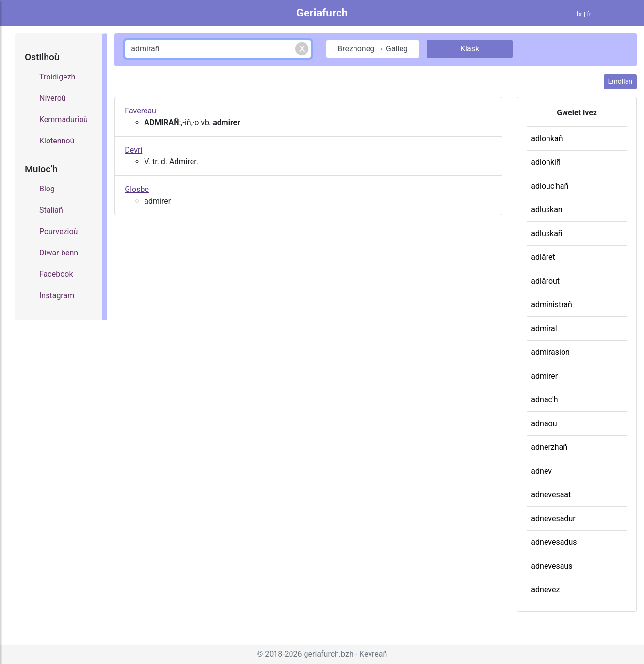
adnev (541, 471)
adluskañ (547, 233)
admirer (544, 376)
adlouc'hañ (550, 186)
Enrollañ (620, 81)
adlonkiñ (546, 162)
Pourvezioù (58, 231)
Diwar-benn (59, 253)
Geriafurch (322, 13)
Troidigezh (57, 77)
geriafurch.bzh (329, 654)
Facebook (56, 274)
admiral (544, 328)
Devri (133, 150)
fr (589, 14)
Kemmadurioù (64, 119)
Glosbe (137, 189)
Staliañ (51, 210)
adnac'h (544, 400)
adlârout (545, 281)
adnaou (544, 423)
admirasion (550, 352)
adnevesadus (554, 542)
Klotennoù (57, 141)
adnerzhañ (549, 447)
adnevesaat (551, 495)
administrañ (552, 305)
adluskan (547, 210)
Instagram (57, 295)
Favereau (140, 111)
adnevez (545, 590)
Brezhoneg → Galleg (373, 49)
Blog (47, 189)
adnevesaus (552, 566)
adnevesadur (553, 518)
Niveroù (53, 98)
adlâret (543, 257)
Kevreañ (373, 654)
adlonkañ (547, 138)
